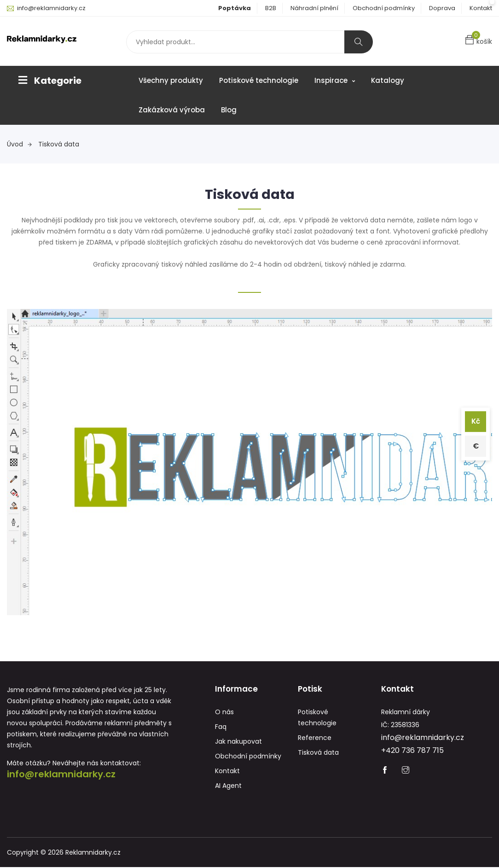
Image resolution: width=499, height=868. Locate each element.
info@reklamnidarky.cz (51, 8)
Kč (475, 421)
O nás (224, 713)
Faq (221, 728)
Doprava (442, 8)
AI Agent (228, 786)
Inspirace (335, 80)
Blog (229, 110)
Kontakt (481, 8)
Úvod (19, 144)
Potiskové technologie (259, 80)
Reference (315, 739)
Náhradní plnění (314, 8)
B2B (271, 8)
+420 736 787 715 (412, 751)
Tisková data (59, 144)
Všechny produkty (171, 80)
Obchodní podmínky (384, 8)
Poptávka (235, 8)
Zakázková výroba (172, 110)
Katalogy (388, 80)
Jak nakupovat (238, 742)
